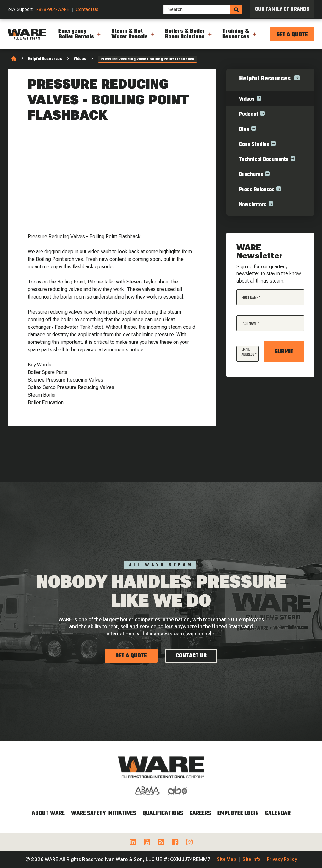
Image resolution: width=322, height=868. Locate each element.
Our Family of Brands (282, 9)
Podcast (249, 114)
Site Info (251, 859)
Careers (200, 813)
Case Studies (254, 145)
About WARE (48, 813)
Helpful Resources (45, 59)
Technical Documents (264, 160)
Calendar (278, 813)
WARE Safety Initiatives (104, 813)
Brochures (251, 175)
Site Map (226, 859)
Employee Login (238, 813)
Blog (244, 129)
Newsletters (253, 205)
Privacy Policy (282, 859)
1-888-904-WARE (52, 10)
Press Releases (257, 190)
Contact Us (87, 10)
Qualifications (163, 813)
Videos (80, 59)
